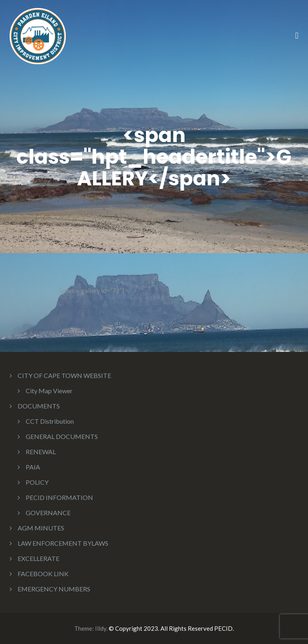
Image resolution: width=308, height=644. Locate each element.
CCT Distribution (50, 421)
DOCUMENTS (39, 406)
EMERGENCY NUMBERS (54, 589)
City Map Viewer (49, 391)
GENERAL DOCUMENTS (62, 436)
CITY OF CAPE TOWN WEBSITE (64, 375)
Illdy (101, 628)
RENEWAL (41, 452)
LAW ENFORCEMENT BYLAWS (63, 543)
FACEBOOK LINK (43, 574)
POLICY (37, 482)
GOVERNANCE (48, 513)
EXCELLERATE (38, 558)
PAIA (33, 467)
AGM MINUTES (41, 528)
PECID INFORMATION (59, 497)
